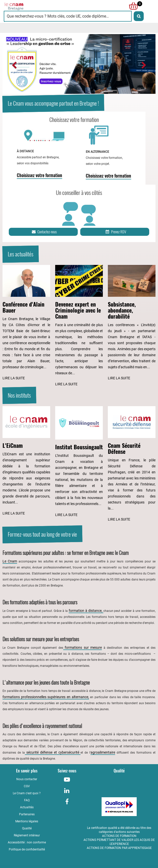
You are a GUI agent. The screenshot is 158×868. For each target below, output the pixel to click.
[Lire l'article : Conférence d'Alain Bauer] (26, 323)
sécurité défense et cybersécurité (53, 752)
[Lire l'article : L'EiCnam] (26, 461)
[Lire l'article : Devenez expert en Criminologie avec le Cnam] (79, 326)
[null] (132, 6)
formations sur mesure (83, 647)
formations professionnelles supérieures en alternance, (46, 697)
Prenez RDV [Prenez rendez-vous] (115, 232)
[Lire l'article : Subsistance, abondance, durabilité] (132, 323)
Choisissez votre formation (39, 175)
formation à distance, (86, 611)
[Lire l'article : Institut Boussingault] (79, 462)
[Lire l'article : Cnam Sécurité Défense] (132, 464)
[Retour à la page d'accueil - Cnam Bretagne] (41, 6)
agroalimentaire (103, 752)
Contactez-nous (44, 232)
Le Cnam (10, 561)
